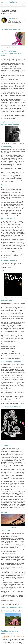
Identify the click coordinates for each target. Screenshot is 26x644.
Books (11, 5)
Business (17, 5)
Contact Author (11, 25)
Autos (7, 5)
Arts (2, 5)
